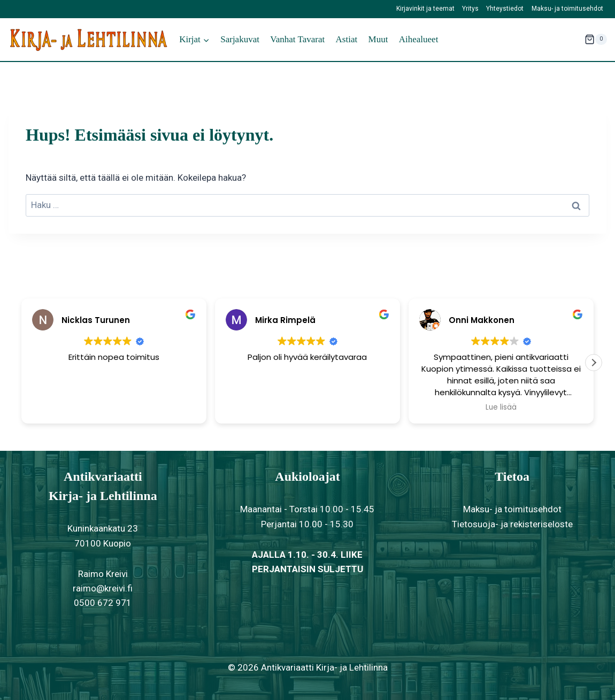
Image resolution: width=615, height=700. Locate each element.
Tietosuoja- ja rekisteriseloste (512, 524)
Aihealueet (419, 39)
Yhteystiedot (505, 9)
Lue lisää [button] (501, 407)
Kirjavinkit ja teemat (425, 9)
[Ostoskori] (596, 40)
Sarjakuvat (240, 39)
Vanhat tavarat (297, 39)
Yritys (470, 9)
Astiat (347, 39)
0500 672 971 (103, 603)
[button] (594, 363)
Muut (378, 39)
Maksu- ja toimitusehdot (567, 9)
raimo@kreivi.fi (103, 588)
